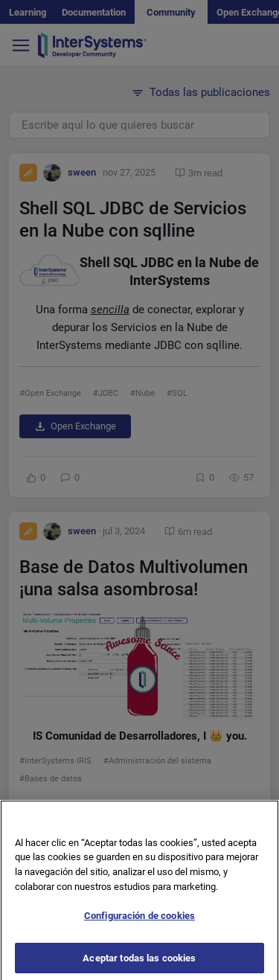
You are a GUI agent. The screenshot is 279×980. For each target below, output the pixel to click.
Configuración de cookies (139, 921)
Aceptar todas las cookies (139, 963)
